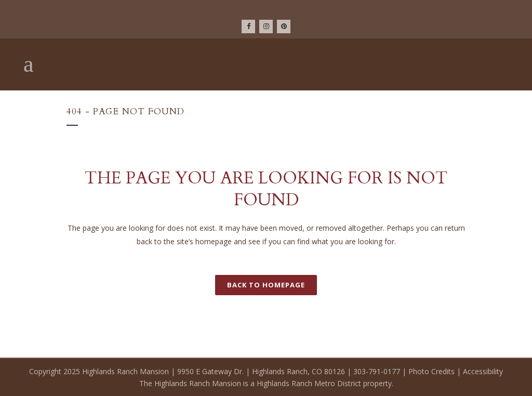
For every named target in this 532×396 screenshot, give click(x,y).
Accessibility (483, 371)
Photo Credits (431, 371)
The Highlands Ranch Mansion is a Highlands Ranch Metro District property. (266, 383)
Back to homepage (266, 285)
